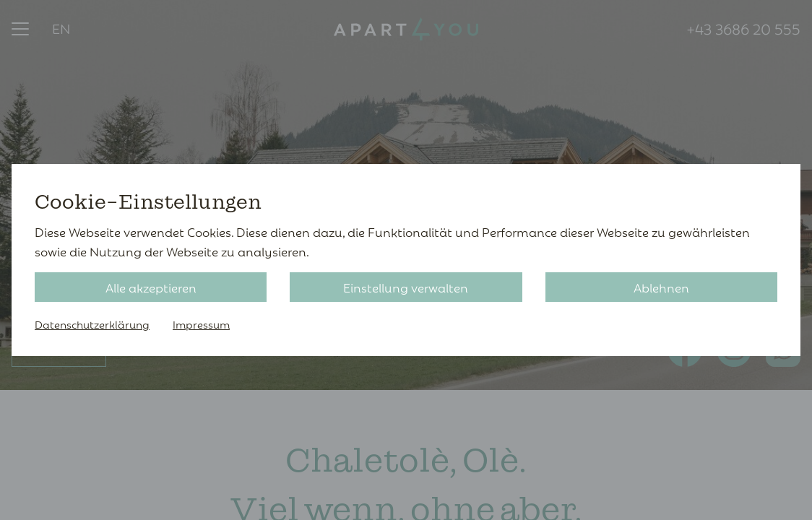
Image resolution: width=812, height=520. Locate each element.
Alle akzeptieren (151, 287)
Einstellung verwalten (406, 287)
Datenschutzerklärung (92, 324)
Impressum (201, 324)
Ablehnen (661, 287)
